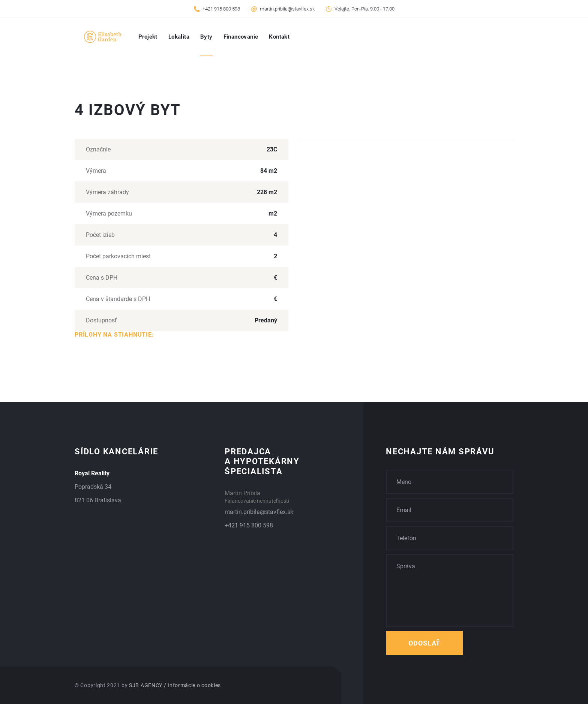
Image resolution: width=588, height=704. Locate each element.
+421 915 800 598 (221, 9)
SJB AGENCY (146, 685)
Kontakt (279, 37)
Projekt (148, 37)
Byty (206, 37)
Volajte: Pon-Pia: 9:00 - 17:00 (364, 9)
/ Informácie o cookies (192, 685)
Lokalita (179, 37)
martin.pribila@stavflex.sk (287, 9)
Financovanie (241, 37)
